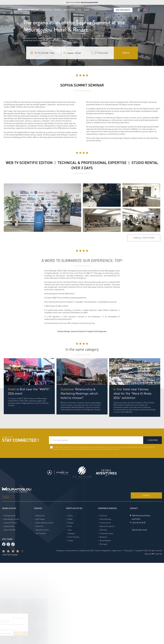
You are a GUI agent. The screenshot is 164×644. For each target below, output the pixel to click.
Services (38, 508)
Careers (98, 551)
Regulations (106, 551)
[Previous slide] (3, 379)
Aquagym (71, 533)
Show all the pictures (144, 238)
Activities (47, 10)
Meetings (103, 530)
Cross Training (73, 537)
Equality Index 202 (86, 551)
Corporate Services (107, 508)
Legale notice (117, 551)
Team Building (105, 519)
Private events (105, 523)
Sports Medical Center (45, 523)
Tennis (70, 516)
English (6, 497)
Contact (146, 495)
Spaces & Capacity (107, 526)
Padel (70, 519)
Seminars (103, 516)
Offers (58, 10)
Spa (79, 10)
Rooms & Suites (9, 508)
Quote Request (105, 540)
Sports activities (74, 508)
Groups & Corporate (103, 10)
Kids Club (40, 526)
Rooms (87, 10)
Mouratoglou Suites (12, 519)
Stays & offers (9, 526)
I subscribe (153, 440)
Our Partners (41, 533)
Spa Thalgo (40, 519)
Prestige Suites (10, 516)
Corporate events (106, 533)
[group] (29, 386)
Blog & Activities (42, 530)
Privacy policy (128, 551)
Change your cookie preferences (68, 551)
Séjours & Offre (10, 530)
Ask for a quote (123, 10)
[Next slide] (161, 379)
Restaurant (69, 10)
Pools (70, 526)
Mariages (103, 544)
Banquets (103, 537)
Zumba (70, 540)
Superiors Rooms (10, 523)
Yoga (70, 530)
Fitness (71, 523)
